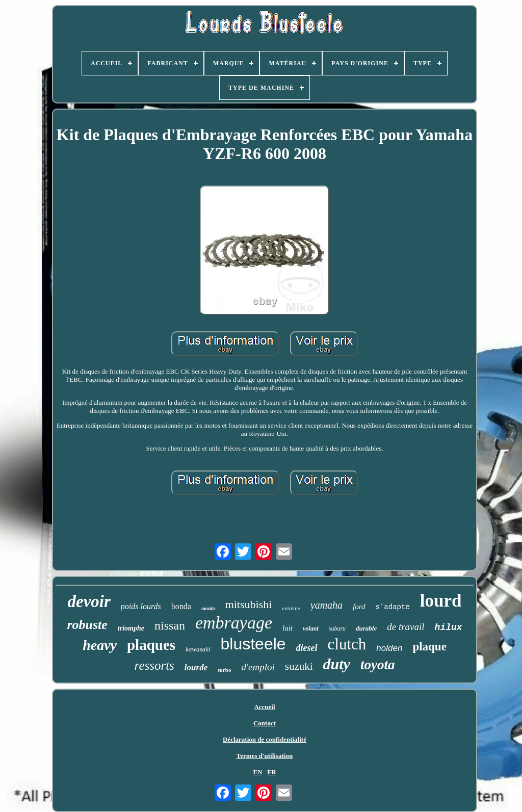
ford (359, 607)
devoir (89, 601)
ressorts (154, 665)
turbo (224, 670)
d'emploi (258, 667)
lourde (196, 667)
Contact (265, 723)
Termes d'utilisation (265, 756)
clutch (347, 644)
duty (337, 664)
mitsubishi (249, 604)
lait (288, 628)
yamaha (327, 605)
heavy (100, 645)
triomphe (131, 628)
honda (181, 606)
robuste (87, 625)
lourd (441, 601)
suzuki (299, 666)
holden (389, 648)
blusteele (253, 644)
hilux (449, 627)
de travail (406, 627)
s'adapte (393, 607)
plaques (151, 645)
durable (366, 628)
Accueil (264, 707)
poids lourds (141, 606)
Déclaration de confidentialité (265, 739)
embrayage (234, 623)
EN (257, 772)
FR (271, 772)
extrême (291, 608)
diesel (307, 648)
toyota (378, 665)
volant (311, 628)
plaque (429, 647)
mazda (208, 608)
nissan (170, 625)
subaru (337, 628)
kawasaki (198, 649)
